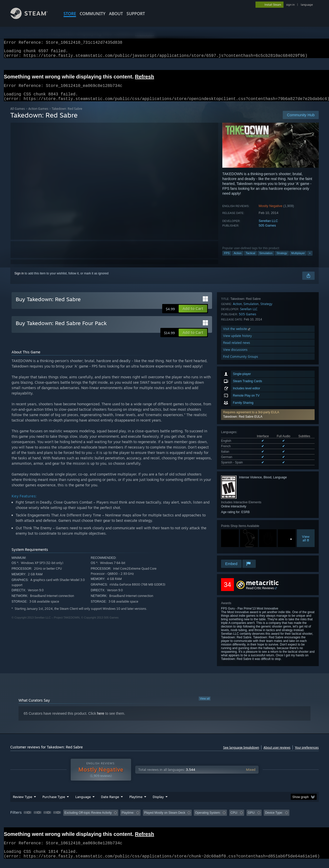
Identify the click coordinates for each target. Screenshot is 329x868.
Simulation (266, 259)
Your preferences (307, 754)
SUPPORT (136, 14)
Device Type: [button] (274, 819)
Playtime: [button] (128, 819)
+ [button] (310, 259)
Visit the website (237, 524)
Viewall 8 (306, 470)
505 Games (267, 232)
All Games (18, 115)
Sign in (19, 280)
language (307, 5)
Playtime (136, 803)
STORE (70, 14)
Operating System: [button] (208, 819)
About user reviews (277, 754)
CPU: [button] (234, 819)
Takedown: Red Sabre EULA (243, 348)
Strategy (282, 259)
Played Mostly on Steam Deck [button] (165, 819)
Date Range (110, 803)
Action (238, 259)
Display (158, 803)
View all (205, 705)
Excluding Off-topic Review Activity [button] (88, 819)
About (116, 14)
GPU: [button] (252, 819)
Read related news (237, 538)
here (101, 720)
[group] (164, 819)
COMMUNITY (93, 14)
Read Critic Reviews (260, 594)
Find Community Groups (241, 552)
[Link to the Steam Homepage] (33, 18)
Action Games (38, 115)
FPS (227, 259)
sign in (290, 5)
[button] (268, 346)
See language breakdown (241, 754)
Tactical (250, 259)
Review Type (22, 803)
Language (83, 803)
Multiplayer (298, 259)
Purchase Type (54, 803)
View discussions (235, 545)
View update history (237, 531)
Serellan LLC (268, 227)
